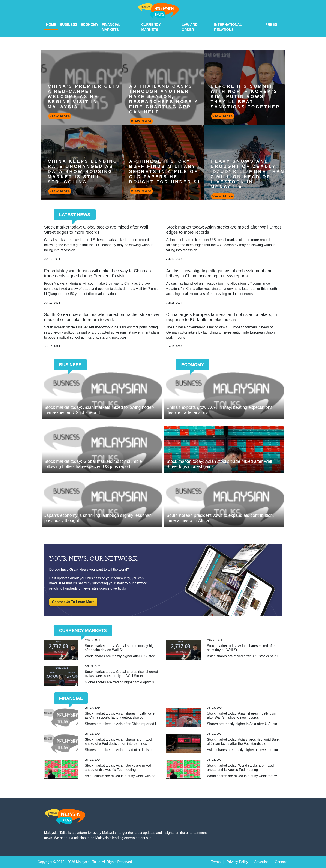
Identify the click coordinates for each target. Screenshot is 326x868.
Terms (216, 862)
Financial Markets (111, 27)
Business (69, 25)
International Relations (228, 27)
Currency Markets (151, 27)
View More (60, 116)
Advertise (262, 862)
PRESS (271, 25)
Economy (89, 25)
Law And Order (190, 27)
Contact (281, 862)
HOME (51, 25)
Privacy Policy (237, 862)
